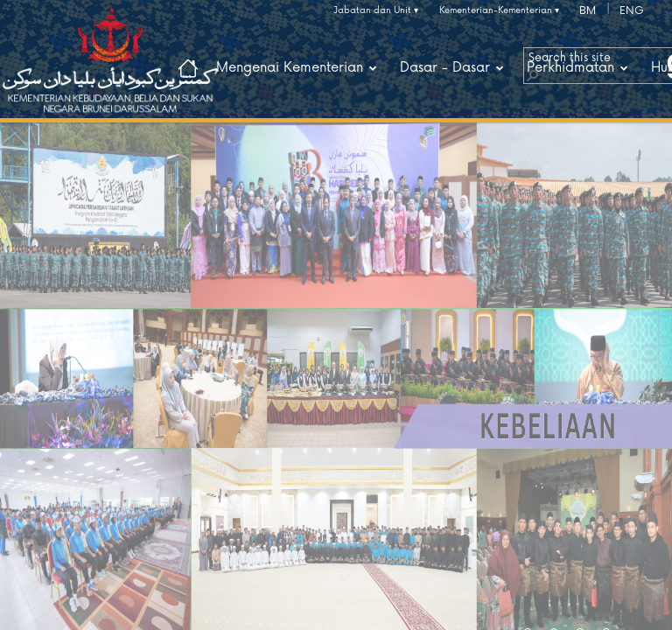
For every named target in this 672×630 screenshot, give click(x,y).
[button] (532, 74)
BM (588, 11)
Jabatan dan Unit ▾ (376, 10)
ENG (632, 11)
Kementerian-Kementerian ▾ (499, 10)
